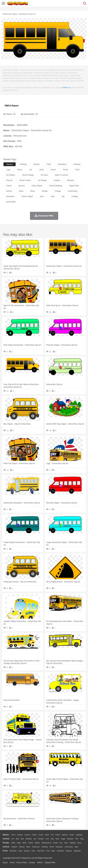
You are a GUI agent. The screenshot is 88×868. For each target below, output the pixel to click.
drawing (77, 164)
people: (6, 843)
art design (42, 180)
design (45, 191)
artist (41, 170)
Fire (52, 835)
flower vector (25, 180)
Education (59, 847)
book (33, 191)
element (71, 180)
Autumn (20, 835)
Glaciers (65, 835)
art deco (44, 175)
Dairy (20, 851)
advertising (73, 191)
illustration (62, 164)
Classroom (36, 847)
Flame (58, 835)
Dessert (27, 851)
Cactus (34, 835)
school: (6, 847)
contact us (66, 87)
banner (37, 164)
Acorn (13, 835)
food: (5, 851)
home (79, 843)
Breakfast (13, 851)
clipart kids (74, 186)
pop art (9, 180)
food (77, 170)
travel (9, 186)
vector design (28, 175)
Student (14, 847)
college (75, 196)
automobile (11, 202)
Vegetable (77, 851)
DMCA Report (12, 106)
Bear (17, 839)
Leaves (27, 835)
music (20, 170)
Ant (13, 839)
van (63, 196)
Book (28, 847)
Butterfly (29, 839)
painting (23, 164)
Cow (47, 839)
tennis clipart (27, 196)
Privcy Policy (22, 863)
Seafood (69, 851)
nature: (6, 835)
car (31, 170)
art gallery (11, 175)
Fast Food (41, 851)
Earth (47, 835)
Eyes (66, 843)
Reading (45, 847)
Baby (19, 843)
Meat (53, 851)
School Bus (69, 847)
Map (76, 847)
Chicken (41, 839)
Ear (61, 843)
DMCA (40, 863)
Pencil (52, 847)
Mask (13, 843)
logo (8, 170)
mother (37, 843)
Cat (35, 839)
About (5, 863)
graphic (57, 180)
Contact (32, 863)
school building (56, 186)
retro (21, 191)
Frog (82, 839)
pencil (66, 170)
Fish (77, 839)
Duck (57, 839)
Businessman (47, 843)
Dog (52, 839)
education (10, 196)
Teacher (22, 847)
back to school (62, 175)
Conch (41, 835)
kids (53, 196)
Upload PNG (50, 863)
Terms (12, 863)
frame (53, 170)
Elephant (70, 839)
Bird (22, 839)
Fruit (48, 851)
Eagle (63, 839)
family (31, 843)
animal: (6, 839)
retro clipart (37, 186)
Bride (24, 843)
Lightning (79, 835)
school (9, 191)
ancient (21, 186)
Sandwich (60, 851)
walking (73, 843)
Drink (33, 851)
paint (49, 164)
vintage (58, 191)
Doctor (56, 843)
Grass (72, 835)
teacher (10, 164)
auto (42, 196)
